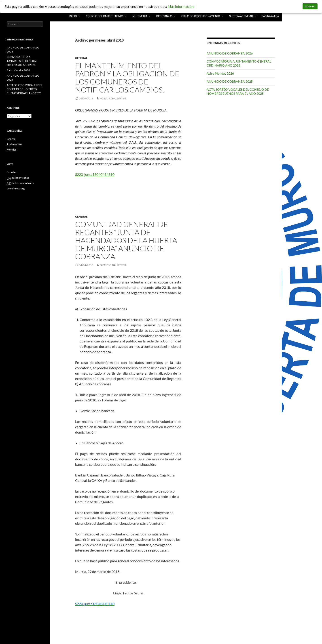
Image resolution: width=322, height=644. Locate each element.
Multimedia (140, 16)
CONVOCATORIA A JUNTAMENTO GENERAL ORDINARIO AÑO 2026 (239, 63)
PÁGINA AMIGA (270, 16)
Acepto (310, 6)
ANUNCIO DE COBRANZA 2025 (230, 81)
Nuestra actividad (241, 16)
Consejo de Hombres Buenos (105, 16)
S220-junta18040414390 (95, 174)
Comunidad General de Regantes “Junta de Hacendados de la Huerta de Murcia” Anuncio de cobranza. (126, 240)
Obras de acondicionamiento (201, 16)
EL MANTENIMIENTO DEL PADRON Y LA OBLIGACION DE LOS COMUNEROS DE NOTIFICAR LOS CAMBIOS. (127, 78)
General (81, 58)
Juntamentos (14, 144)
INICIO (73, 16)
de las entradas (18, 178)
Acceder (12, 172)
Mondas (12, 150)
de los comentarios (20, 183)
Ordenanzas (164, 16)
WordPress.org (16, 188)
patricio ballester (113, 98)
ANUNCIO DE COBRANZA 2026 (230, 53)
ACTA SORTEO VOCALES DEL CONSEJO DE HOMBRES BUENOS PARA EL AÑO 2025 (238, 91)
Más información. (181, 6)
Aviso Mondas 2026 (220, 73)
